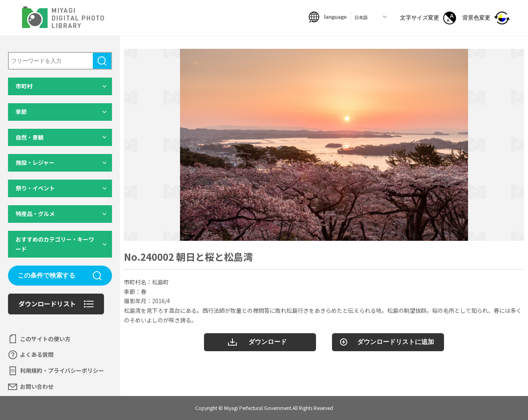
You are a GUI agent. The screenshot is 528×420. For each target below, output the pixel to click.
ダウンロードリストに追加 (396, 342)
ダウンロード (268, 342)
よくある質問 (37, 354)
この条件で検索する (46, 275)
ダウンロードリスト (47, 304)
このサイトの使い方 (45, 339)
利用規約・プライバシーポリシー (62, 370)
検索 (102, 61)
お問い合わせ (37, 386)
